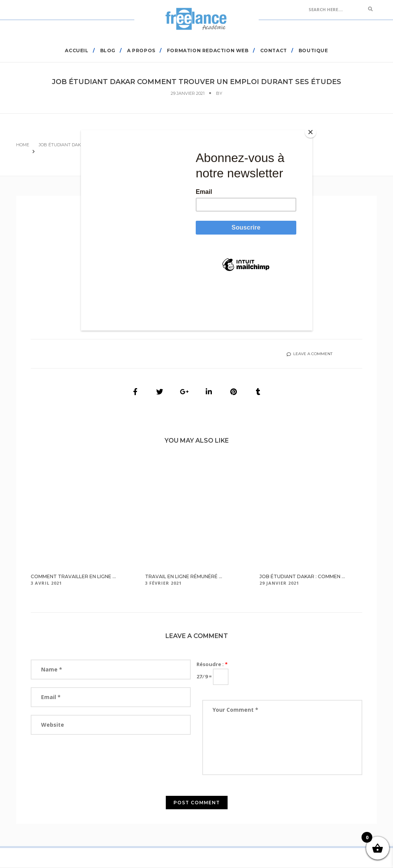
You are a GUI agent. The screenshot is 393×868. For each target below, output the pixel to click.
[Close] (310, 132)
